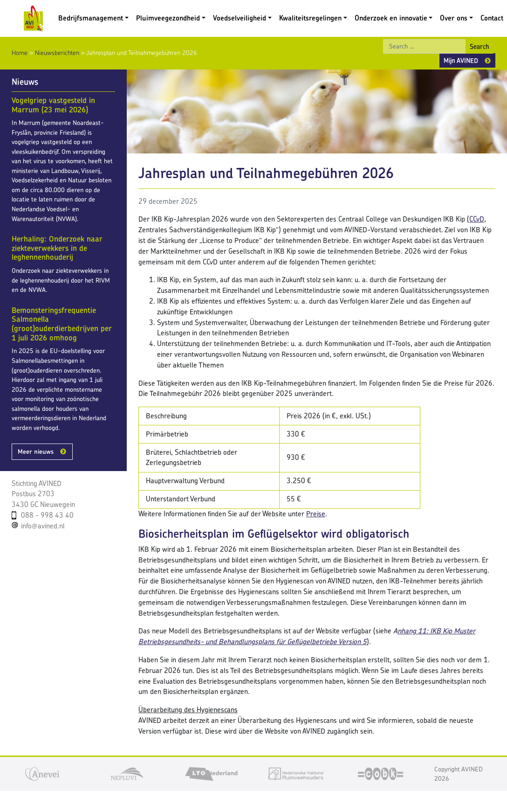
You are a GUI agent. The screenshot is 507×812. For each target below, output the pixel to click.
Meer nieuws (36, 451)
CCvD (477, 219)
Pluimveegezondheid (168, 18)
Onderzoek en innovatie (391, 18)
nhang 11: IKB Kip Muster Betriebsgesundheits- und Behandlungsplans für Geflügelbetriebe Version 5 (307, 636)
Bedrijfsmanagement (91, 18)
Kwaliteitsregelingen (310, 18)
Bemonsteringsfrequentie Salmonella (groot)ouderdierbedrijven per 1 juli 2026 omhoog (62, 324)
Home (20, 53)
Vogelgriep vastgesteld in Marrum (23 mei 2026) (53, 105)
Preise (316, 514)
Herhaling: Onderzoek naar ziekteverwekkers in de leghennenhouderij (57, 248)
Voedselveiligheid (240, 18)
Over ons (454, 18)
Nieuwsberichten (57, 53)
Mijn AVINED (461, 60)
